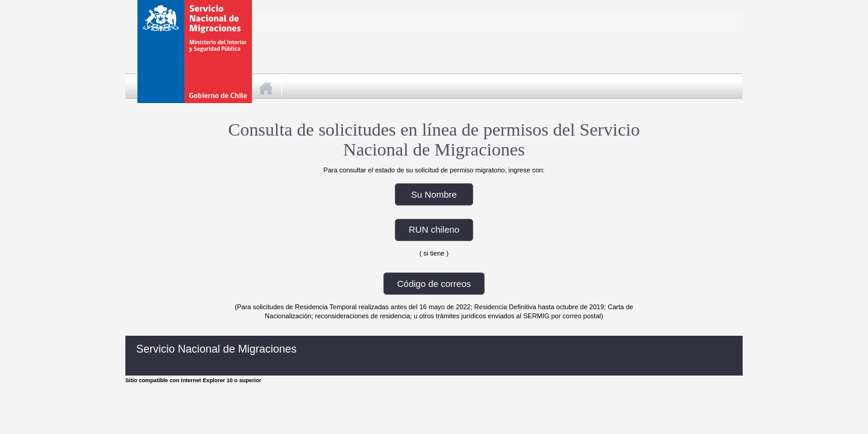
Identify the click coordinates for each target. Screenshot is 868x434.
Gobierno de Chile (189, 27)
